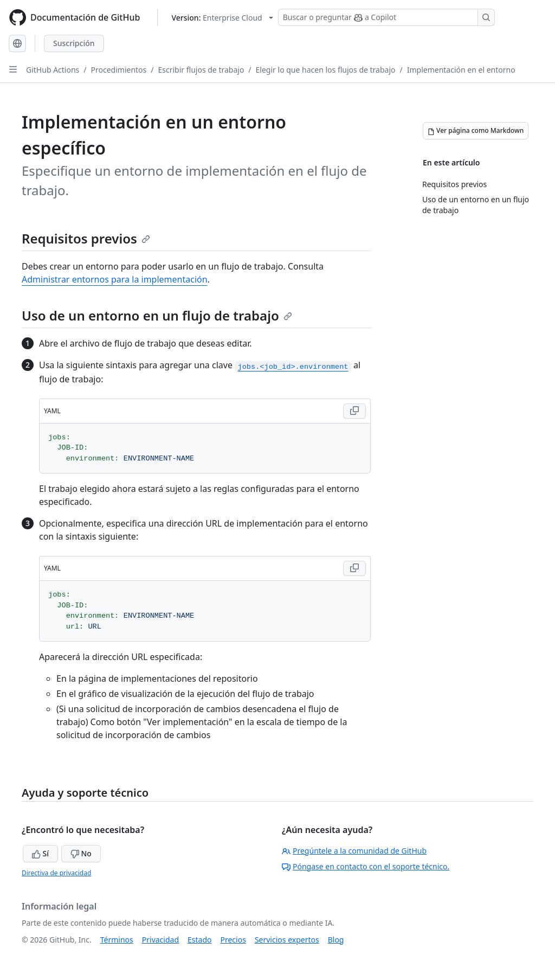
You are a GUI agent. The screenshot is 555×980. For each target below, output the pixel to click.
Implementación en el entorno (461, 70)
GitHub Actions (53, 70)
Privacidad (160, 940)
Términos (117, 940)
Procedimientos (119, 70)
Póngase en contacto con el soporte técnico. (366, 866)
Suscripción (74, 43)
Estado (199, 940)
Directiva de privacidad (56, 873)
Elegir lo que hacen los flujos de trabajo (326, 70)
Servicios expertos (287, 940)
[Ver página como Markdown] (476, 131)
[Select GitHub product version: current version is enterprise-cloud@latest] (222, 18)
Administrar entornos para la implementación (115, 279)
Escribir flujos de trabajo (201, 70)
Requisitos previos (86, 238)
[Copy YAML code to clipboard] (354, 411)
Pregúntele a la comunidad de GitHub (354, 851)
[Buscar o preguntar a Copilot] (386, 17)
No (81, 853)
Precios (233, 940)
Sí (40, 853)
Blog (336, 940)
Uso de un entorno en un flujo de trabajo (157, 315)
